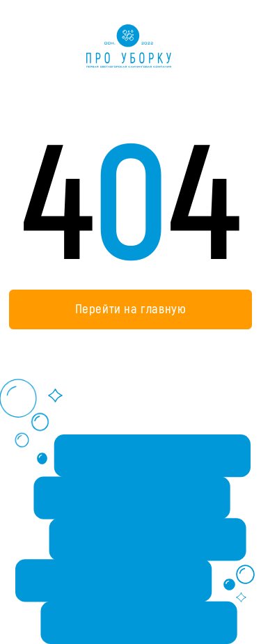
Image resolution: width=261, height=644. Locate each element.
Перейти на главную (131, 309)
